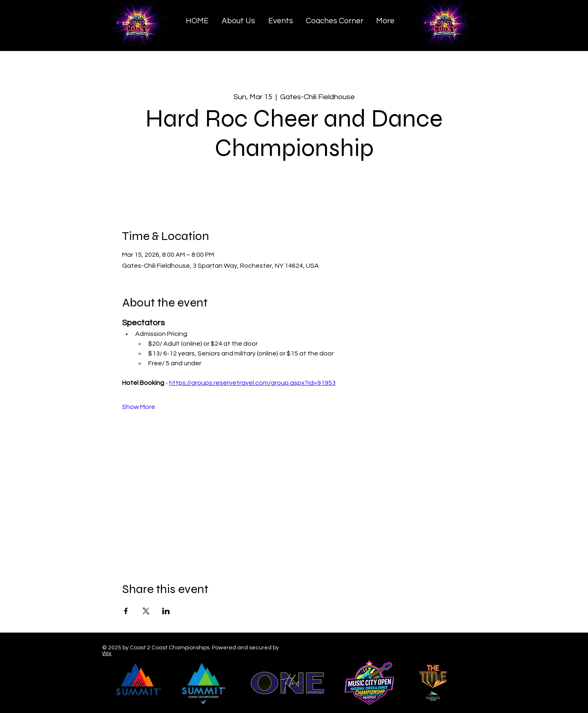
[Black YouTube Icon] (471, 649)
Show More (139, 407)
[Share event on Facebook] (126, 611)
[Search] (486, 25)
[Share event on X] (146, 611)
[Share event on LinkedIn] (166, 611)
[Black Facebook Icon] (439, 649)
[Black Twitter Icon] (455, 649)
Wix (107, 653)
